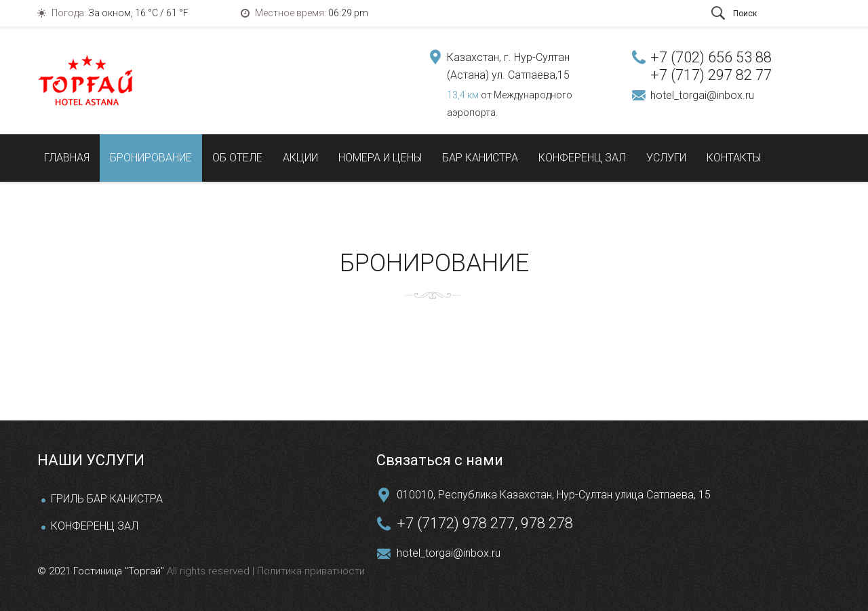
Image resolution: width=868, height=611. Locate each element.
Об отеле (237, 158)
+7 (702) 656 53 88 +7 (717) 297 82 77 (711, 66)
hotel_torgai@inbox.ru (702, 95)
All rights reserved (210, 571)
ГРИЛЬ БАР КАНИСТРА (107, 499)
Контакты (734, 158)
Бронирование (151, 158)
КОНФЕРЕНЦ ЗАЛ (95, 526)
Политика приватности (310, 571)
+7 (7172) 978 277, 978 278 (485, 523)
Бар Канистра (480, 158)
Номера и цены (380, 158)
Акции (300, 158)
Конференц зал (582, 158)
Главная (67, 158)
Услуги (666, 158)
